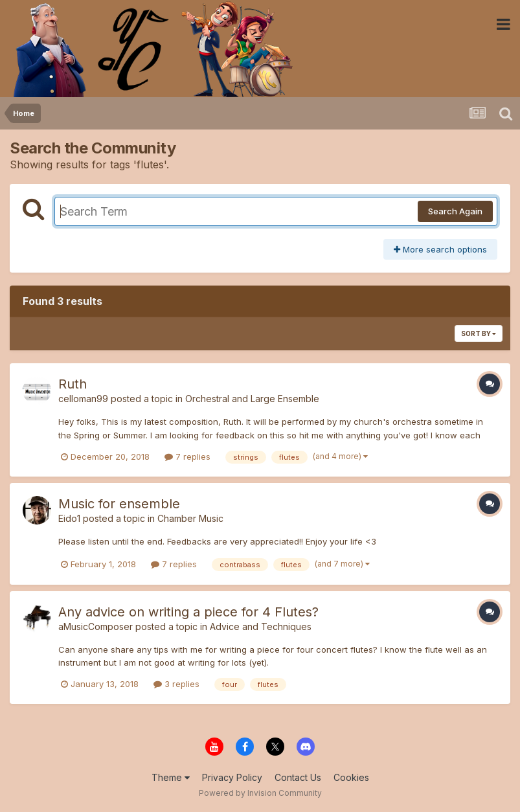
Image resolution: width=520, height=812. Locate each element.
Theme (171, 777)
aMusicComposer (96, 626)
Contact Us (298, 777)
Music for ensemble (119, 504)
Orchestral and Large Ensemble (252, 399)
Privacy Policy (232, 777)
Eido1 (69, 518)
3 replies (176, 684)
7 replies (187, 457)
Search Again (455, 211)
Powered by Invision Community (260, 793)
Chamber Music (190, 518)
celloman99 (83, 399)
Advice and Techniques (261, 626)
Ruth (73, 384)
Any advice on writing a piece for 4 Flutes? (188, 612)
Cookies (351, 777)
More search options (440, 249)
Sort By (479, 333)
